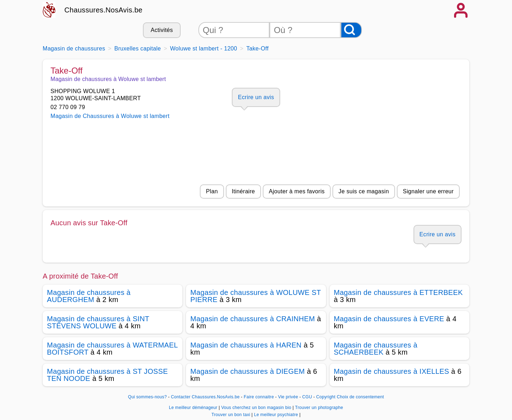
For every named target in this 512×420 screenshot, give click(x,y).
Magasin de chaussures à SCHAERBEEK (376, 349)
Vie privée (288, 397)
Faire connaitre (259, 397)
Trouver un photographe (319, 408)
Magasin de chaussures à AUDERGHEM (89, 296)
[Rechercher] (351, 30)
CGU (307, 397)
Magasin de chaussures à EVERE (389, 319)
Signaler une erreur (428, 191)
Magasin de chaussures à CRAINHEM (252, 319)
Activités (162, 30)
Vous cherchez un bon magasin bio (257, 408)
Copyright (326, 397)
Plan (212, 191)
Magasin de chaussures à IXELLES (392, 371)
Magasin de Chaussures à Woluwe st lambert (110, 116)
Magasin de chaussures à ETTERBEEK (398, 292)
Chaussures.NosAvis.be (103, 10)
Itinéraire (243, 191)
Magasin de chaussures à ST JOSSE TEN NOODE (107, 375)
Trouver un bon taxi (232, 415)
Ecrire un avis (256, 97)
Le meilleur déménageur (194, 408)
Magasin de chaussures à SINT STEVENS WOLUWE (98, 322)
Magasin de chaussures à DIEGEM (247, 371)
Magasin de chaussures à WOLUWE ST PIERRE (255, 296)
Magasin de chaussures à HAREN (246, 345)
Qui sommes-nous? (147, 397)
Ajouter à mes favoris (297, 191)
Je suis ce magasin (364, 191)
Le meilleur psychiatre (276, 415)
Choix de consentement (360, 397)
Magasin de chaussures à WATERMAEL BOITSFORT (112, 349)
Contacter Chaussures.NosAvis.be (205, 397)
